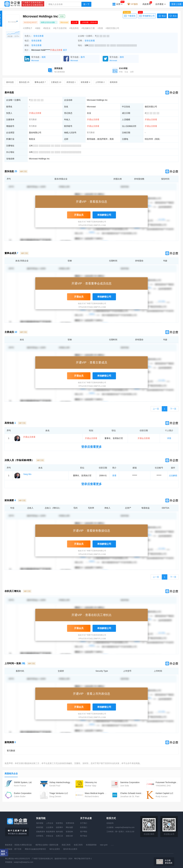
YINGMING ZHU (163, 786)
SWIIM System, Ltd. (23, 782)
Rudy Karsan (162, 796)
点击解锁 (173, 475)
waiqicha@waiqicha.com (125, 827)
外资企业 (50, 836)
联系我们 (84, 827)
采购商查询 (41, 832)
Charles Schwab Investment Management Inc (141, 793)
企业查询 (50, 827)
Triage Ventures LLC (59, 793)
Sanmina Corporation (130, 782)
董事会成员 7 (40, 82)
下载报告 (129, 15)
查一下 (86, 4)
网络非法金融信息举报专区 (35, 849)
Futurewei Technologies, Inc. (169, 782)
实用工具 (59, 836)
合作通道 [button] (160, 4)
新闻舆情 (114, 82)
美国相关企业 (11, 774)
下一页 (173, 409)
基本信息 (10, 82)
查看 (114, 475)
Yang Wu (27, 474)
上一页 (156, 409)
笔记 (162, 16)
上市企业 (50, 823)
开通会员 (79, 215)
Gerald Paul (55, 786)
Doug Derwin (55, 796)
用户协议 (84, 836)
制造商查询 (51, 832)
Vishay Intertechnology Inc (61, 782)
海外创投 (59, 832)
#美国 (100, 28)
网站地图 (69, 827)
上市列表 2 (100, 82)
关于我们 (84, 823)
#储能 (38, 28)
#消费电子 (28, 28)
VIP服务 (132, 4)
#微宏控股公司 (112, 28)
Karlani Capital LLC (164, 793)
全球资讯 (40, 836)
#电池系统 (74, 28)
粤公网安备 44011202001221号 (17, 859)
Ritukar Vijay (90, 786)
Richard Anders (92, 796)
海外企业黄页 (55, 849)
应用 (119, 3)
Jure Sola (125, 786)
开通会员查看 (56, 50)
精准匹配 (40, 827)
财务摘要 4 (85, 82)
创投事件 (59, 827)
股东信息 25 (24, 82)
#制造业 (47, 28)
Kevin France (20, 786)
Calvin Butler (20, 796)
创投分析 (69, 836)
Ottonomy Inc (91, 782)
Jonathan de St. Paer (130, 796)
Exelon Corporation (23, 793)
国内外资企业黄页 (70, 849)
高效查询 (147, 4)
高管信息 (71, 82)
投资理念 (59, 823)
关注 (173, 16)
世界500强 (70, 823)
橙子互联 (18, 849)
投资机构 (69, 832)
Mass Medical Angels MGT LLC (99, 793)
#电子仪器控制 (60, 28)
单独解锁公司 (146, 15)
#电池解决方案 (88, 28)
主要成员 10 (56, 82)
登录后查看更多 (91, 447)
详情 (169, 438)
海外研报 (40, 823)
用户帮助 (84, 832)
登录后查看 (39, 36)
